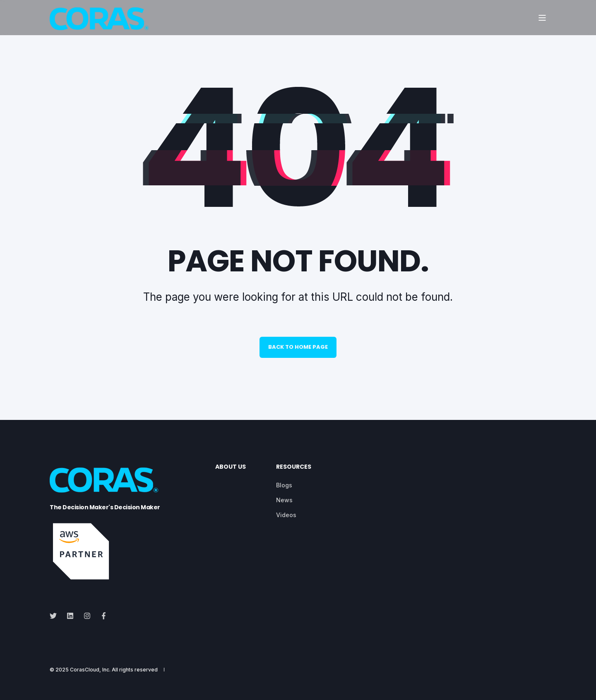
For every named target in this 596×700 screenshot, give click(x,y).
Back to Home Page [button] (298, 347)
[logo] (104, 479)
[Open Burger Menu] (542, 18)
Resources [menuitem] (294, 467)
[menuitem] (284, 485)
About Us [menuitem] (231, 467)
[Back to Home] (99, 18)
